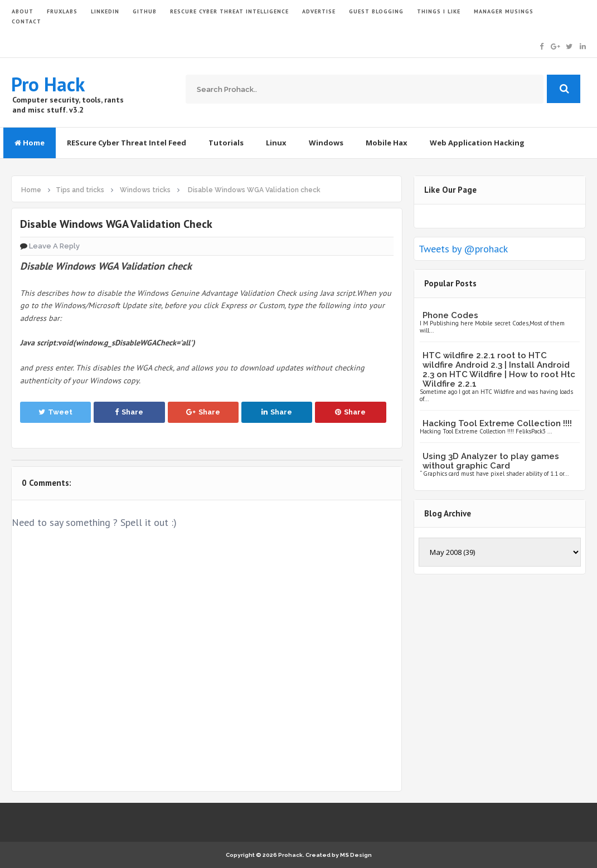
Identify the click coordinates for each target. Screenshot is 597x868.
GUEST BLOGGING (376, 11)
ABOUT (23, 11)
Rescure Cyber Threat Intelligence (229, 11)
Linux (276, 143)
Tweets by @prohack (463, 249)
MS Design (356, 855)
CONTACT (26, 21)
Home (30, 143)
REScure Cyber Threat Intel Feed (127, 143)
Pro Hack (48, 84)
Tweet (55, 412)
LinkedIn (105, 11)
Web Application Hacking (477, 143)
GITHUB (145, 11)
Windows (326, 143)
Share (129, 412)
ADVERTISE (319, 11)
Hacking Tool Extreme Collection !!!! (497, 423)
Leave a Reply (54, 246)
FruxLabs (62, 11)
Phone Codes (450, 315)
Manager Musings (504, 11)
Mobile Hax (387, 143)
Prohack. (292, 855)
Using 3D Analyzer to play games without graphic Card (491, 461)
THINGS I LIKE (439, 11)
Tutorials (226, 143)
